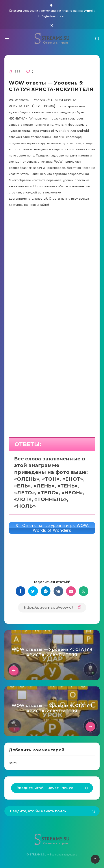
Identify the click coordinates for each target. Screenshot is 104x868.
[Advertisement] (52, 276)
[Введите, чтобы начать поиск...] (52, 788)
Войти (13, 763)
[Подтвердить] (87, 789)
